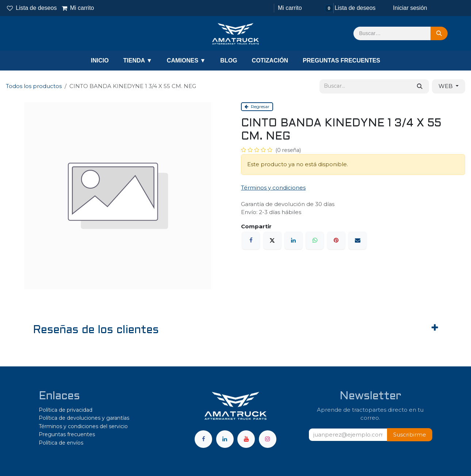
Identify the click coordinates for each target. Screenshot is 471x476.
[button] (410, 435)
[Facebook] (251, 240)
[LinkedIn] (294, 240)
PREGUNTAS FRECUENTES (341, 60)
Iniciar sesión (410, 8)
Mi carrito (78, 8)
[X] (272, 240)
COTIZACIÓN (270, 60)
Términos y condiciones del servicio (83, 426)
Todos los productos (34, 86)
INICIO (100, 60)
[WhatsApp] (315, 240)
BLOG (229, 60)
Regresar (257, 106)
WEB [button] (446, 86)
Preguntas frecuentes (67, 434)
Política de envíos (61, 443)
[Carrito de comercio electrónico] (289, 8)
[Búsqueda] (439, 34)
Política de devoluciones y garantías (84, 418)
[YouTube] (246, 439)
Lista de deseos (32, 8)
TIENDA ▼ (138, 60)
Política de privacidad (66, 410)
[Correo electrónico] (357, 240)
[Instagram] (268, 439)
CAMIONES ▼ (186, 60)
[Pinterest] (336, 240)
